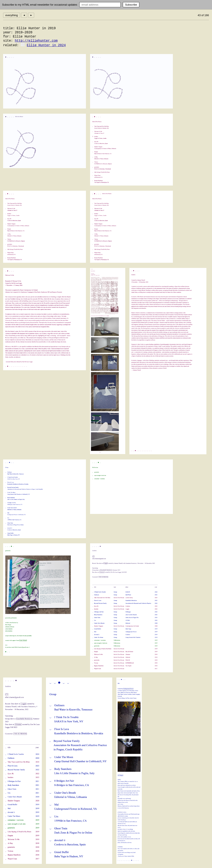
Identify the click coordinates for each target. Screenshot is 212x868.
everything (12, 15)
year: (8, 33)
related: (11, 45)
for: (7, 37)
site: (8, 41)
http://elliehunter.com (36, 41)
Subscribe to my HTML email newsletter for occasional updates (40, 5)
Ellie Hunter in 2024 (46, 45)
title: (9, 28)
